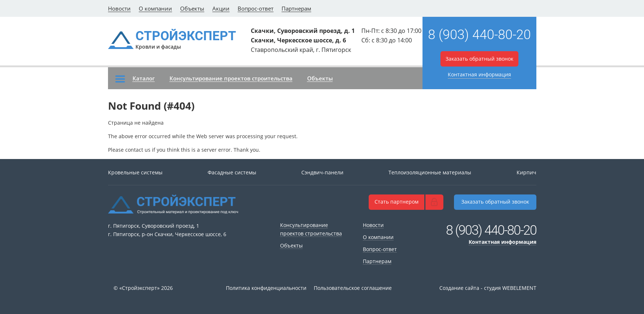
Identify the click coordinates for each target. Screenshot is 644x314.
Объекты (192, 8)
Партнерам (296, 8)
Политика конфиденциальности (266, 288)
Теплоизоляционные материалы (430, 172)
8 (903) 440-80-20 (479, 35)
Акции (221, 8)
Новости (119, 8)
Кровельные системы (135, 172)
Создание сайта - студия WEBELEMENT (488, 288)
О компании (155, 8)
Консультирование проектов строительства (231, 78)
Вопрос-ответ (256, 8)
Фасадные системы (232, 172)
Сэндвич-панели (322, 172)
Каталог (135, 79)
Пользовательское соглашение (353, 288)
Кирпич (526, 172)
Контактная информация (479, 74)
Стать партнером (397, 202)
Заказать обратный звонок (479, 59)
